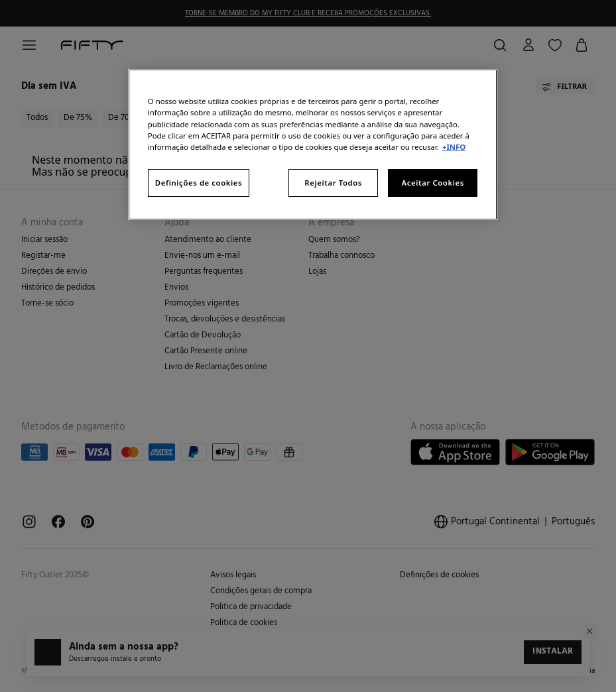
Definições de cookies (199, 183)
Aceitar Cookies (432, 183)
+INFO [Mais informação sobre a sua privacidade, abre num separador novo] (454, 147)
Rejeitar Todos (333, 183)
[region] (313, 144)
